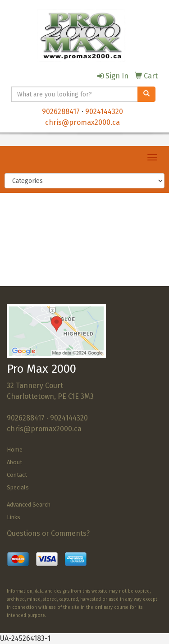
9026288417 (61, 112)
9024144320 (104, 112)
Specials (18, 487)
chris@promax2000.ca (82, 122)
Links (14, 517)
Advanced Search (29, 505)
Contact (17, 475)
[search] (146, 94)
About (14, 462)
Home (15, 450)
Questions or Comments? (48, 533)
